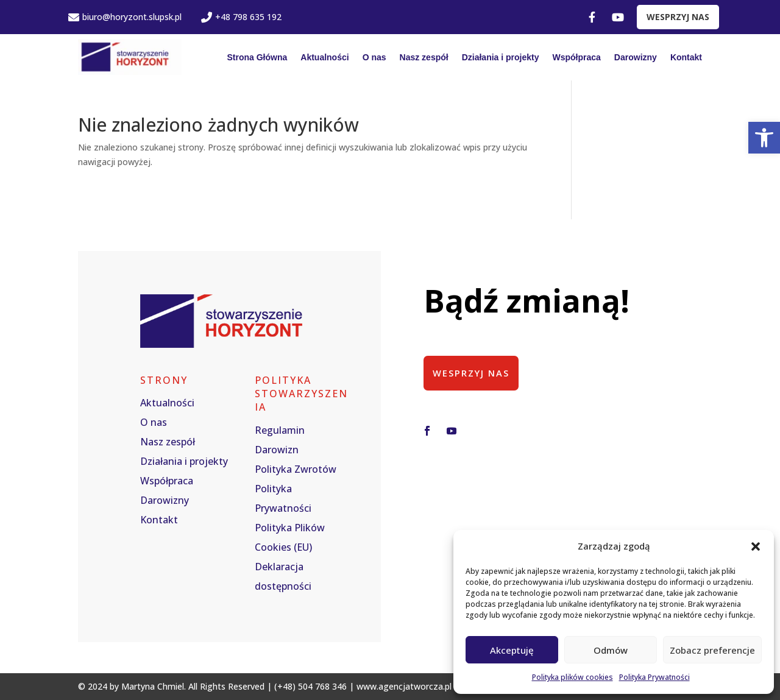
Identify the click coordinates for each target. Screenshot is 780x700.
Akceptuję (512, 650)
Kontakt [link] (686, 57)
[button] (756, 546)
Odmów (611, 650)
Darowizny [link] (636, 57)
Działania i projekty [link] (501, 57)
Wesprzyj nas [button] (472, 373)
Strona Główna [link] (257, 57)
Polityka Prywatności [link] (654, 677)
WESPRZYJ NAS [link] (678, 17)
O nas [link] (374, 57)
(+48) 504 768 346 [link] (310, 686)
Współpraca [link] (577, 57)
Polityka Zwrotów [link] (296, 469)
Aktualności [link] (324, 57)
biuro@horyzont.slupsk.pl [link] (125, 17)
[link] (764, 138)
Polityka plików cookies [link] (573, 677)
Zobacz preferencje (712, 650)
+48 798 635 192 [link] (241, 17)
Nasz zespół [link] (424, 57)
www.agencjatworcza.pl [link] (404, 686)
